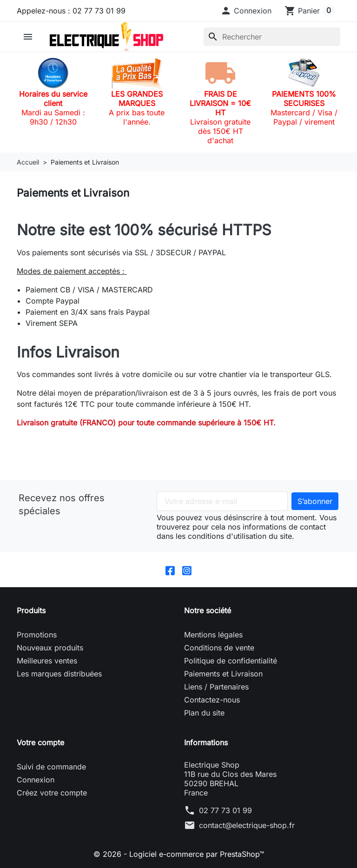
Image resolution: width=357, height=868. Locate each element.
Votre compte (40, 742)
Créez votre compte (52, 793)
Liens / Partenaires (216, 687)
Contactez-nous (212, 700)
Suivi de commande (51, 767)
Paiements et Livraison (223, 674)
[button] (246, 11)
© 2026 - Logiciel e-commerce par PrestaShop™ (179, 854)
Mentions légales (213, 635)
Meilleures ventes (47, 661)
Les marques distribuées (59, 674)
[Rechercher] (272, 37)
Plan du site (204, 713)
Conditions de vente (219, 648)
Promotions (37, 635)
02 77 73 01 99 (225, 810)
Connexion (36, 780)
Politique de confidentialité (231, 661)
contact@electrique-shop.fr (247, 825)
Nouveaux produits (50, 648)
